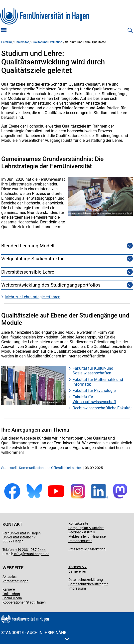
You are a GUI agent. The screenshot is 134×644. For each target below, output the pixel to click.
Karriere (9, 589)
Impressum (77, 588)
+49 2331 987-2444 (30, 550)
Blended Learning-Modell (28, 246)
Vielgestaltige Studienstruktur (32, 259)
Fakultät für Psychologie (94, 391)
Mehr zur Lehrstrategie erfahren (33, 297)
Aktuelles (9, 577)
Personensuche (80, 541)
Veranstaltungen (15, 581)
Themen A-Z (78, 567)
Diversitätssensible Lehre (28, 272)
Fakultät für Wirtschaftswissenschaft (94, 399)
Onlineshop (11, 594)
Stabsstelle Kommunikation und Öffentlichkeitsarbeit (42, 468)
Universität (22, 42)
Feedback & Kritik (82, 532)
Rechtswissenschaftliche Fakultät (102, 408)
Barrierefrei (77, 571)
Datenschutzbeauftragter (88, 584)
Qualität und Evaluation (47, 42)
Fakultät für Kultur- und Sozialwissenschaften (93, 371)
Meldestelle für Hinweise (87, 536)
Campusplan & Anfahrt (86, 528)
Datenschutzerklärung (86, 580)
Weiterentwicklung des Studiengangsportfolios (51, 285)
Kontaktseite (78, 523)
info (16, 554)
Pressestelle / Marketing (87, 549)
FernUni (6, 42)
